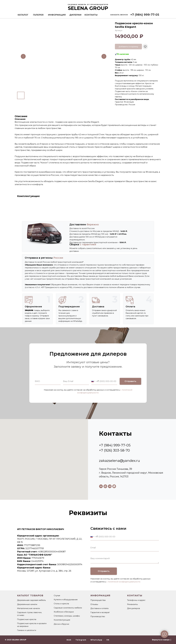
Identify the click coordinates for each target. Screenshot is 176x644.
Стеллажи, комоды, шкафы (67, 616)
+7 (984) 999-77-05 (115, 445)
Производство (98, 616)
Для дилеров (134, 608)
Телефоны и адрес (136, 600)
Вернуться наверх (162, 640)
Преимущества (98, 600)
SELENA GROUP (88, 8)
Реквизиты (132, 604)
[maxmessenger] (105, 486)
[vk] (101, 486)
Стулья (57, 595)
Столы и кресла (61, 604)
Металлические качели (28, 608)
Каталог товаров (30, 596)
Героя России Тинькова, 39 (115, 469)
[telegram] (110, 486)
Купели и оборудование (66, 600)
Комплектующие (62, 620)
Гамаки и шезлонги (27, 630)
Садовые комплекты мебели (68, 608)
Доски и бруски (61, 624)
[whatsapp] (114, 486)
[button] (119, 15)
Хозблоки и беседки (64, 612)
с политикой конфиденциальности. (123, 582)
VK (108, 640)
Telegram (81, 640)
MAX (69, 640)
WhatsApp (96, 640)
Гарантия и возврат (100, 612)
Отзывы (94, 604)
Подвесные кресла (27, 619)
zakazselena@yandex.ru (119, 461)
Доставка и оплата (99, 608)
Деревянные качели (27, 604)
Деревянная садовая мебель (31, 600)
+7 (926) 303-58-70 (114, 450)
